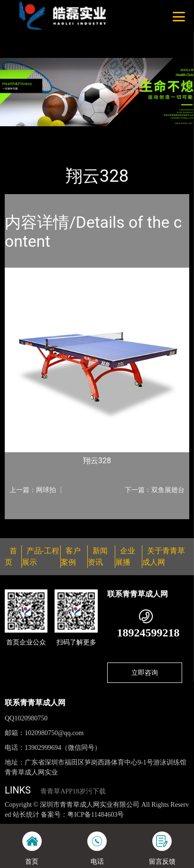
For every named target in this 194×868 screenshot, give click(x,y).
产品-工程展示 (59, 132)
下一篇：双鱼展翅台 (155, 490)
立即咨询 (145, 672)
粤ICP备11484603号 (96, 815)
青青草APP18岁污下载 (73, 791)
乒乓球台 (104, 132)
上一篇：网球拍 (33, 490)
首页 (20, 132)
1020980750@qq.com (54, 733)
